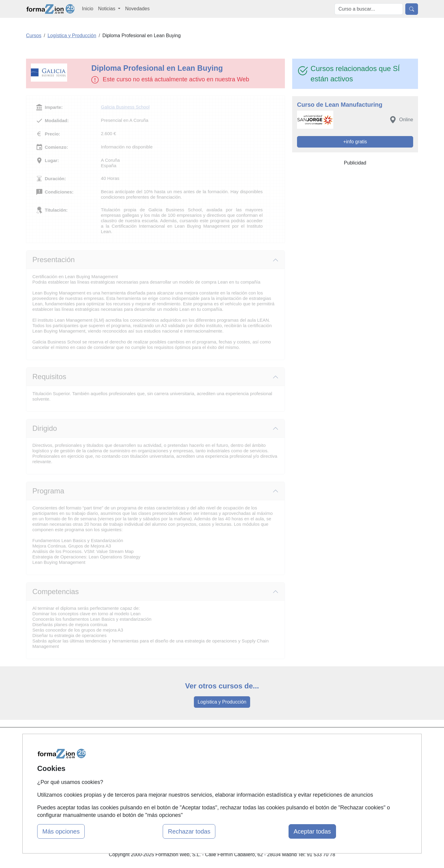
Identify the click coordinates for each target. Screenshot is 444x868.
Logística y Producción (222, 702)
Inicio (88, 9)
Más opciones (61, 831)
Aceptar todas (312, 831)
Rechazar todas (189, 831)
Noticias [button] (107, 9)
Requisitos (49, 377)
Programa (48, 491)
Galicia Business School (125, 107)
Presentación (54, 260)
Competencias (56, 592)
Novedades (137, 9)
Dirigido (45, 428)
